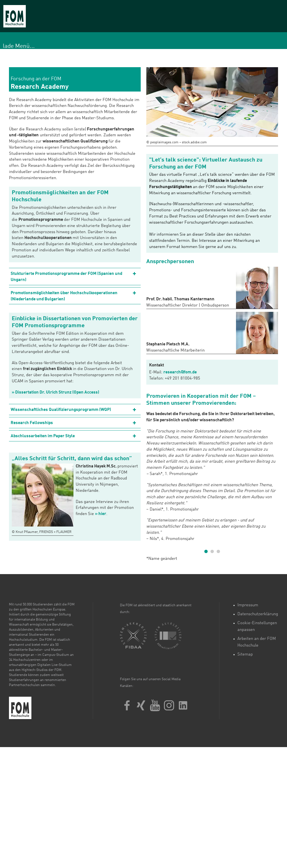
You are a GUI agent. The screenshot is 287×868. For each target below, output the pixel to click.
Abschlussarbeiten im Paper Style (43, 436)
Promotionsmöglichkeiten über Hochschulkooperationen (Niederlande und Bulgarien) (64, 296)
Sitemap (245, 655)
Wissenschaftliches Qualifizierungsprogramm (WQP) (61, 410)
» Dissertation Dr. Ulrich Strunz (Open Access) (55, 393)
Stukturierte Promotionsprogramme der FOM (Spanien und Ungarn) (66, 277)
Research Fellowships (32, 423)
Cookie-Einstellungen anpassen (257, 627)
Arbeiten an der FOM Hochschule (257, 642)
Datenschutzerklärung (258, 614)
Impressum (248, 605)
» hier (101, 514)
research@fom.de (180, 372)
